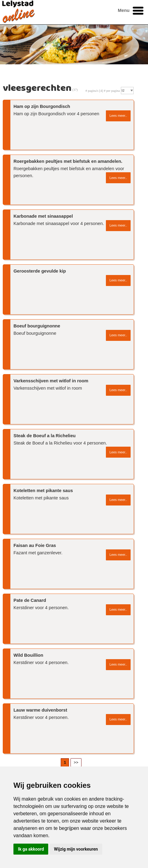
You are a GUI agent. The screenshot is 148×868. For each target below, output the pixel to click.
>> (76, 762)
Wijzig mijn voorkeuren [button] (76, 849)
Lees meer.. (118, 116)
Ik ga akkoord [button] (31, 849)
